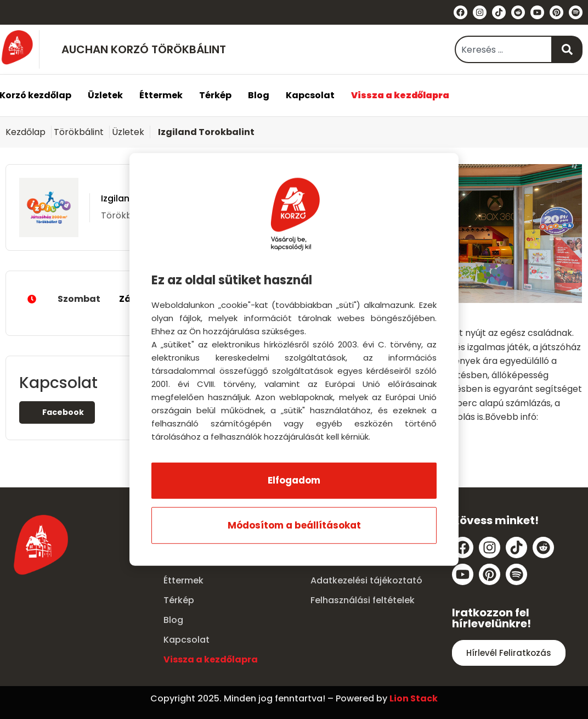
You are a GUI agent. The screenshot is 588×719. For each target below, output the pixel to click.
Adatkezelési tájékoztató (366, 580)
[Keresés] (567, 49)
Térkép (215, 95)
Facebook (57, 412)
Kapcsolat (310, 95)
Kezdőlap (26, 132)
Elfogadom (294, 480)
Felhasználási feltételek (363, 600)
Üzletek (105, 95)
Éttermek (161, 95)
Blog (259, 95)
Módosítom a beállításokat (294, 525)
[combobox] (504, 49)
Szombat (102, 299)
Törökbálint (79, 132)
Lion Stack (414, 698)
